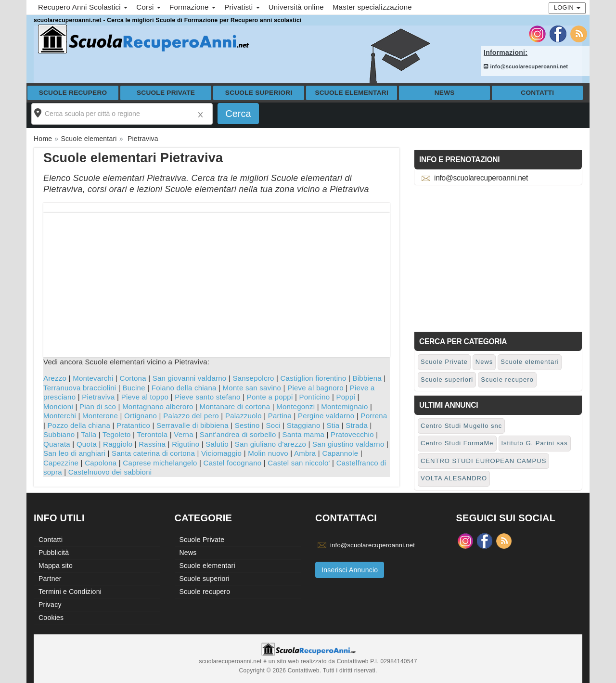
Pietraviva (98, 397)
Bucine (134, 388)
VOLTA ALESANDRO (454, 478)
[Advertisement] (217, 280)
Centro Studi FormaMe (457, 443)
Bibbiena (367, 378)
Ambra (305, 453)
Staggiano (304, 425)
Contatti (537, 93)
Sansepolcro (253, 378)
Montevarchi (93, 378)
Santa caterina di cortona (153, 453)
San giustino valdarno (348, 444)
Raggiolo (118, 444)
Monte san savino (252, 388)
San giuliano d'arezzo (270, 444)
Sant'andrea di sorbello (238, 434)
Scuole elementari (352, 93)
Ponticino (315, 397)
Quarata (57, 444)
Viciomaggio (221, 453)
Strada (357, 425)
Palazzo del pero (191, 416)
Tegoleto (117, 434)
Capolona (101, 463)
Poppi (346, 397)
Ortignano (141, 416)
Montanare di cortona (235, 406)
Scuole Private (166, 93)
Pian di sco (98, 406)
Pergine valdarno (326, 416)
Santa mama (303, 434)
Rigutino (186, 444)
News (445, 93)
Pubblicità (54, 553)
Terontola (152, 434)
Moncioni (58, 406)
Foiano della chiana (184, 388)
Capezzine (61, 463)
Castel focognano (233, 463)
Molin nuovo (268, 453)
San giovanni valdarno (190, 378)
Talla (89, 434)
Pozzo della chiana (79, 425)
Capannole (340, 453)
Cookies (51, 618)
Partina (280, 416)
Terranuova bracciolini (80, 388)
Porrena (374, 416)
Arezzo (55, 378)
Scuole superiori (259, 93)
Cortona (133, 378)
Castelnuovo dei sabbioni (110, 472)
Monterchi (60, 416)
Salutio (217, 444)
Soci (273, 425)
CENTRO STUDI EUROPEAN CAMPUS (483, 461)
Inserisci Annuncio (350, 570)
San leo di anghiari (74, 453)
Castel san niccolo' (299, 463)
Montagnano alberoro (158, 406)
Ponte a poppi (270, 397)
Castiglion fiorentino (314, 378)
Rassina (152, 444)
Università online (296, 7)
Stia (333, 425)
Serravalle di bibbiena (192, 425)
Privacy (50, 605)
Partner (50, 579)
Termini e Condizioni (70, 592)
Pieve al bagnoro (315, 388)
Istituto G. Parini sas (535, 443)
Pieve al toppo (145, 397)
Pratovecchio (352, 434)
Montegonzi (295, 406)
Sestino (247, 425)
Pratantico (133, 425)
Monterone (100, 416)
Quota (87, 444)
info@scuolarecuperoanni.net (526, 66)
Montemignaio (344, 406)
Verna (183, 434)
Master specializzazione (372, 7)
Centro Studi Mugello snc (461, 426)
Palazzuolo (244, 416)
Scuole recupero (73, 93)
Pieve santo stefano (208, 397)
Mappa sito (56, 566)
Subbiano (59, 434)
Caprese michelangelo (160, 463)
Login (567, 7)
